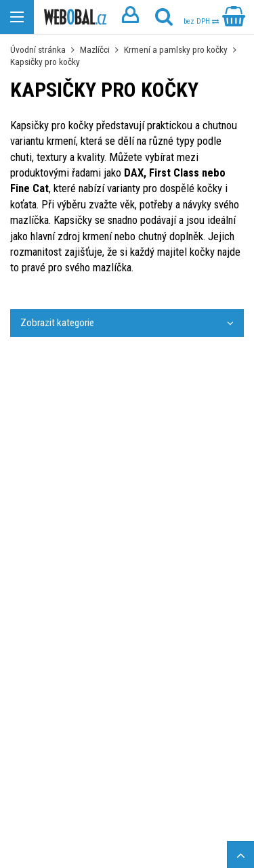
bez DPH (201, 21)
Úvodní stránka (38, 49)
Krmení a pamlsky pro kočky (176, 49)
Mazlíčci (95, 49)
